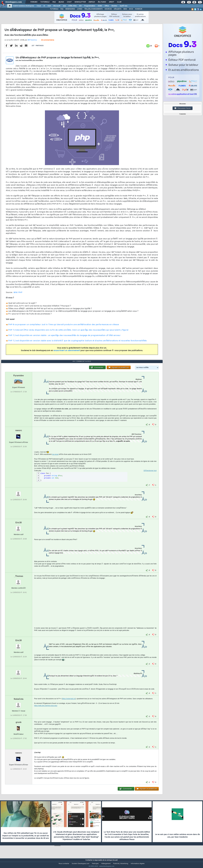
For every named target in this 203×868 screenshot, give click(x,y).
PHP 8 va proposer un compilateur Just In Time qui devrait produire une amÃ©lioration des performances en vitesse (64, 326)
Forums (34, 2)
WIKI (125, 9)
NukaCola (19, 704)
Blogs (61, 2)
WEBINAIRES (70, 9)
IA (44, 6)
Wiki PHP (18, 294)
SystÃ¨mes (124, 6)
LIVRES (80, 9)
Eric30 (19, 527)
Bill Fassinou (32, 42)
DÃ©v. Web (72, 6)
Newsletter (80, 2)
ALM (49, 6)
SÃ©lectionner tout (150, 475)
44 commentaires (48, 42)
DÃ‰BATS (118, 9)
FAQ (54, 2)
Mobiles (114, 6)
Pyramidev (19, 380)
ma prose (55, 459)
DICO (131, 9)
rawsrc (19, 435)
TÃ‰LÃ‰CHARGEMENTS (93, 9)
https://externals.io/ (69, 704)
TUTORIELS (54, 9)
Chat (69, 2)
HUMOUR (139, 9)
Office (107, 6)
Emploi (92, 2)
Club (119, 2)
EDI (80, 6)
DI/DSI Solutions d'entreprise (24, 6)
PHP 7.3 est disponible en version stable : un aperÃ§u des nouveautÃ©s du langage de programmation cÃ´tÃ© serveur (64, 337)
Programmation (90, 6)
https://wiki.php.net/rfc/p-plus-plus (46, 711)
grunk (19, 727)
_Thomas (19, 581)
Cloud (39, 6)
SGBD (100, 6)
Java (64, 6)
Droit (111, 2)
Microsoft (57, 6)
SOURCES (108, 9)
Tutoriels (45, 2)
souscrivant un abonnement (67, 352)
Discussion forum (183, 108)
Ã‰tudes (102, 2)
